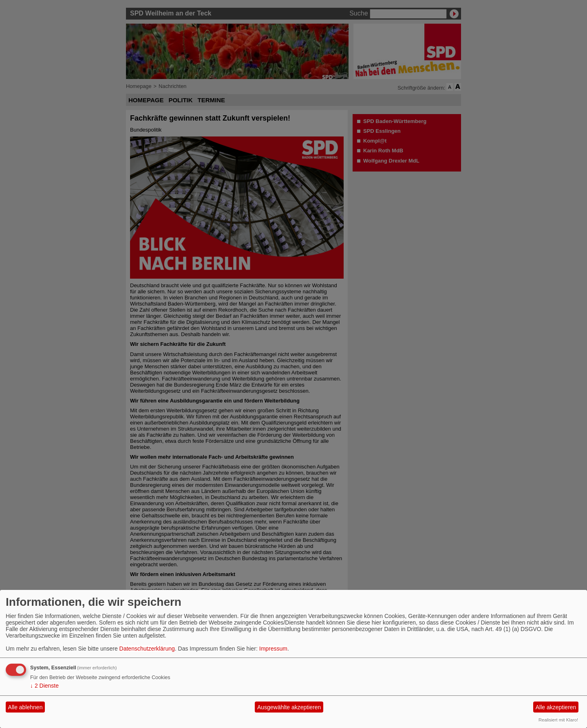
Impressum (273, 649)
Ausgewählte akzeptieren (289, 707)
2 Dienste (44, 686)
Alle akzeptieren (556, 707)
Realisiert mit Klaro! (558, 720)
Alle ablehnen (25, 707)
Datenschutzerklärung (147, 649)
